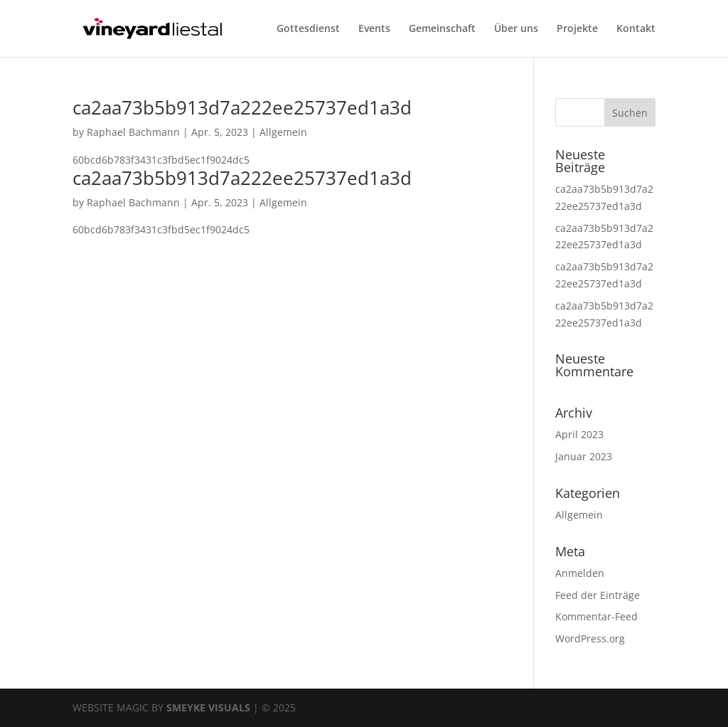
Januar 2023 (584, 456)
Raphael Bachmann (133, 132)
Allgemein (283, 132)
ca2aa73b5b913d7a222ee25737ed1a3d (242, 107)
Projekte (577, 29)
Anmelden (580, 573)
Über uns (516, 29)
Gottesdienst (308, 29)
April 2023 (579, 434)
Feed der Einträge (598, 595)
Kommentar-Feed (596, 616)
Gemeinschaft (442, 29)
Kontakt (636, 29)
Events (374, 29)
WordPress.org (590, 638)
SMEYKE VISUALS (208, 707)
